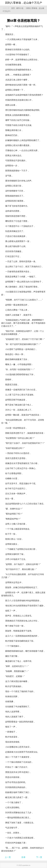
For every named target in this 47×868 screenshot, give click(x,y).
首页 (13, 8)
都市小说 (20, 8)
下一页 (39, 857)
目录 (23, 857)
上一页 (8, 857)
